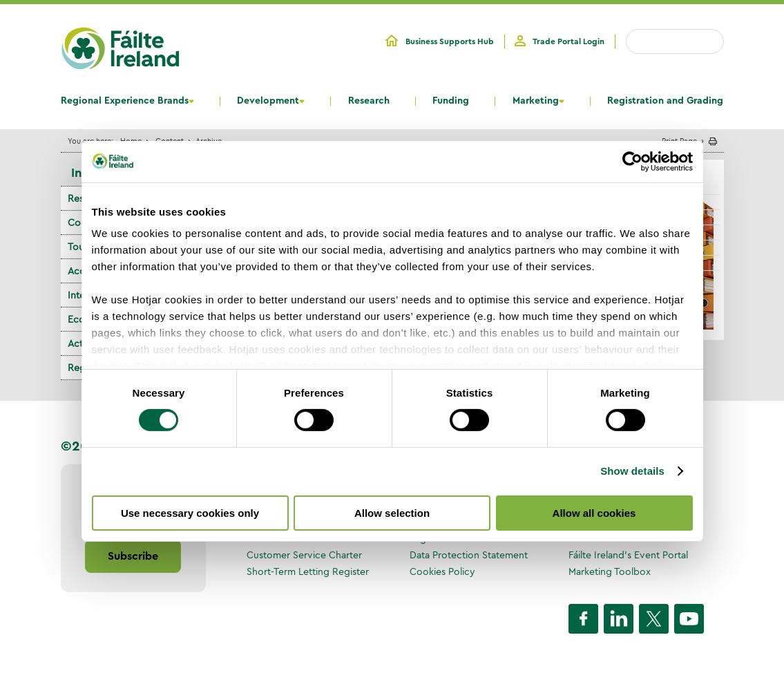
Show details (632, 471)
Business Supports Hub (450, 41)
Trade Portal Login (568, 41)
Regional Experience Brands (125, 101)
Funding (451, 101)
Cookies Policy (442, 571)
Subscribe (133, 556)
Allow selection (392, 513)
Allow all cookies (594, 513)
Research (369, 101)
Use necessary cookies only (190, 513)
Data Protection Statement (469, 555)
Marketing (536, 101)
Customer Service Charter (304, 555)
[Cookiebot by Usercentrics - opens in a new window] (632, 161)
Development (268, 101)
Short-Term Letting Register (308, 571)
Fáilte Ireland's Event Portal (628, 555)
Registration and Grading (665, 101)
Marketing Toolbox (610, 571)
